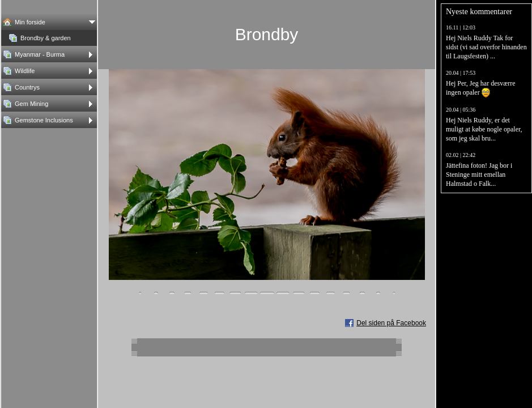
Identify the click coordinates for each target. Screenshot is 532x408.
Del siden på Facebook (391, 323)
